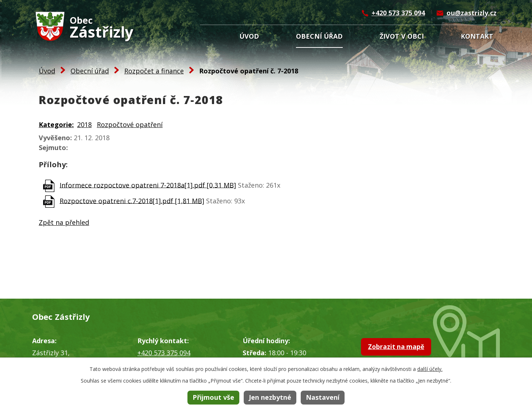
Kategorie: (56, 124)
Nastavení (323, 397)
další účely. (430, 369)
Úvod (249, 36)
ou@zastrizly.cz (472, 13)
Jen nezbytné (270, 397)
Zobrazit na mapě (405, 348)
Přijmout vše (213, 397)
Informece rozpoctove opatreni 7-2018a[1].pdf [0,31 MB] (148, 185)
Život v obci (402, 36)
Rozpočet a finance (154, 71)
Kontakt (477, 36)
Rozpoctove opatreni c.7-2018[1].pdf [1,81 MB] (132, 200)
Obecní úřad (319, 36)
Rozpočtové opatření (130, 124)
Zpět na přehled (64, 222)
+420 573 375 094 (398, 13)
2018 (84, 124)
